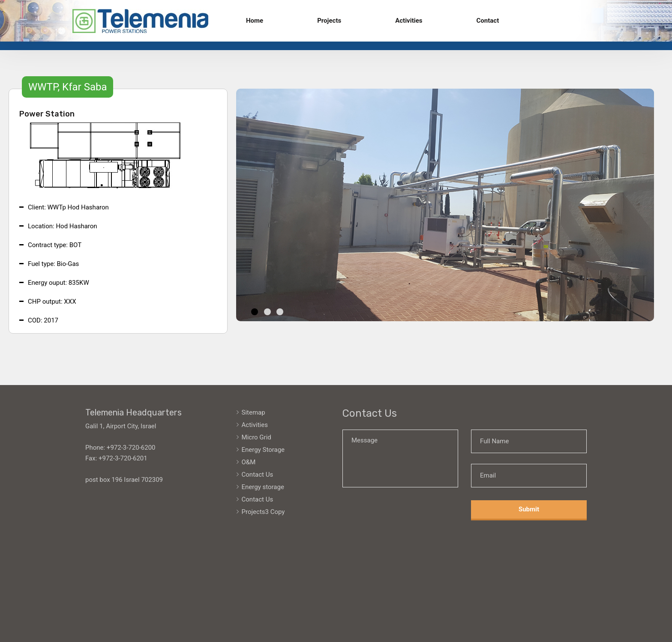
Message (400, 458)
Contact (488, 21)
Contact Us (258, 475)
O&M (249, 462)
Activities (409, 21)
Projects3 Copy (263, 512)
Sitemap (253, 412)
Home (255, 21)
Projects (329, 21)
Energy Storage (263, 450)
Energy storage (263, 487)
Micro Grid (256, 437)
